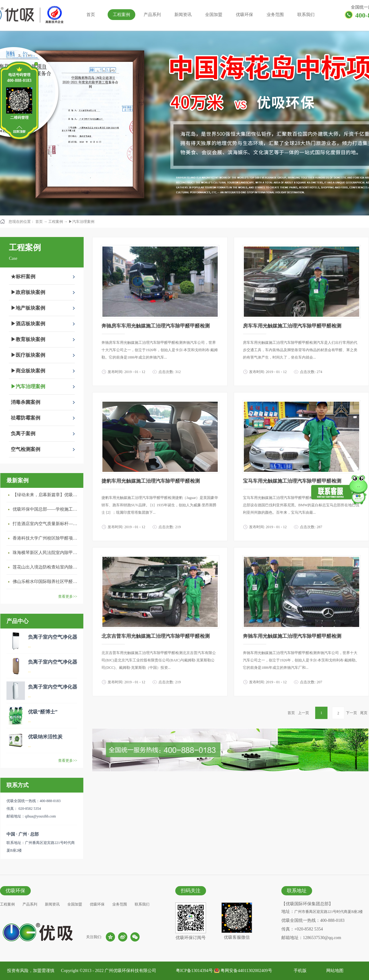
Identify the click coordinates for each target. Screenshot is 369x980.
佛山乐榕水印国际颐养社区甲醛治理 (46, 582)
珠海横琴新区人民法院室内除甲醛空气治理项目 (46, 553)
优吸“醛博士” (43, 712)
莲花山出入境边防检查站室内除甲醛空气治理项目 (46, 567)
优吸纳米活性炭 (45, 737)
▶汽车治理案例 (81, 222)
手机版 (299, 971)
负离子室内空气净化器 (53, 637)
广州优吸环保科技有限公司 (130, 971)
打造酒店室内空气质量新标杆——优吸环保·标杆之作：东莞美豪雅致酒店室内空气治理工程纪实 (46, 524)
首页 (91, 15)
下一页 (351, 713)
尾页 (364, 713)
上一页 (304, 713)
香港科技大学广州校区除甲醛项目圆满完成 (46, 538)
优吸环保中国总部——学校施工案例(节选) (46, 509)
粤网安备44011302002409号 (246, 971)
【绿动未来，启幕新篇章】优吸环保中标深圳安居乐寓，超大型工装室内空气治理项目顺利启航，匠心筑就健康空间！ (46, 495)
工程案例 (56, 222)
